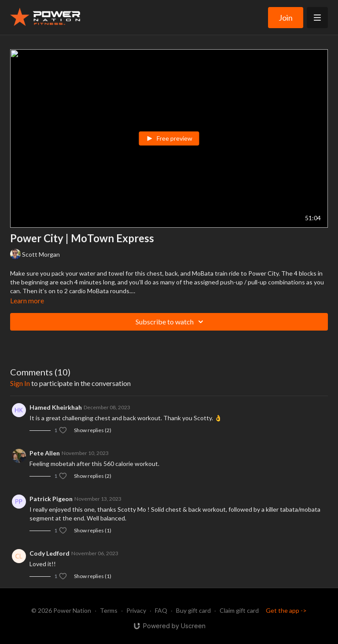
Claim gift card (239, 610)
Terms (109, 610)
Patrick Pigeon (51, 499)
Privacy (136, 610)
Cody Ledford (50, 553)
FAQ (161, 610)
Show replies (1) (93, 530)
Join (286, 18)
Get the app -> (286, 610)
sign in (20, 383)
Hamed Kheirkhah (56, 407)
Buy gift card (193, 610)
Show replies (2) (93, 430)
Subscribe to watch (171, 322)
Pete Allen (45, 453)
